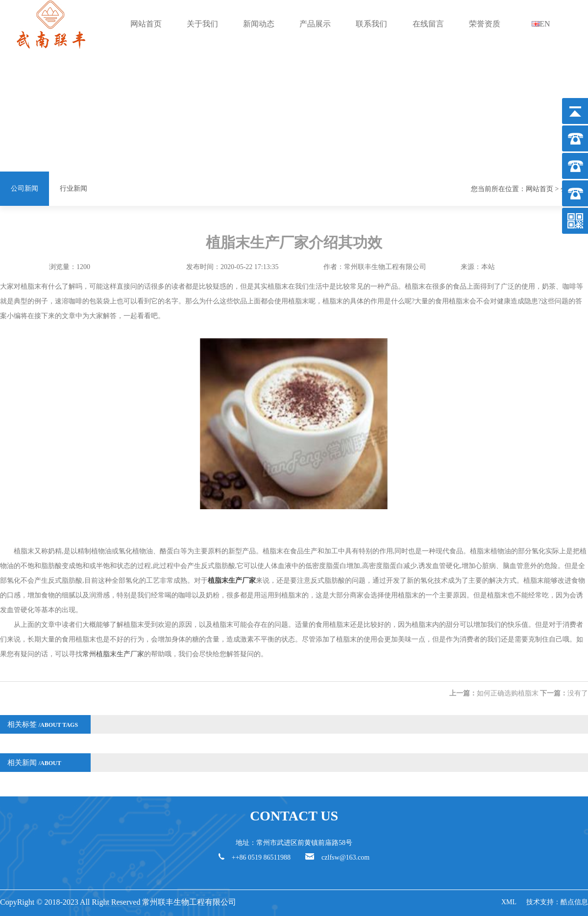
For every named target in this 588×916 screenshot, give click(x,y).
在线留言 (428, 24)
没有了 (578, 693)
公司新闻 (24, 188)
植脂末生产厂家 (232, 581)
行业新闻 (73, 188)
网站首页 (146, 24)
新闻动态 (259, 24)
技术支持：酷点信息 (557, 902)
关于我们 (202, 24)
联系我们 (371, 24)
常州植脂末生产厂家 (113, 654)
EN (541, 24)
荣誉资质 (485, 24)
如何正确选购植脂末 (508, 693)
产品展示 (315, 24)
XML (509, 902)
